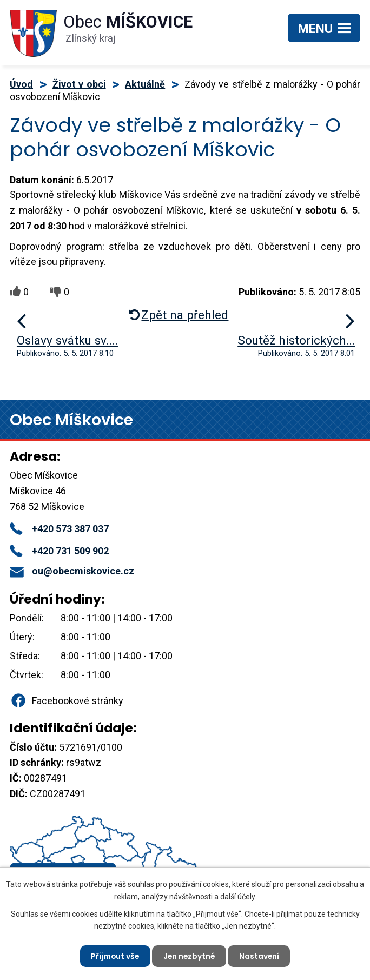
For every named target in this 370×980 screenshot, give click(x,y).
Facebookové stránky (67, 701)
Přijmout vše (114, 956)
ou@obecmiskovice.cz (72, 571)
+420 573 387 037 (59, 529)
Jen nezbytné (189, 956)
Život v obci (79, 84)
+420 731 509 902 (59, 551)
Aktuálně (145, 84)
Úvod (21, 84)
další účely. (238, 896)
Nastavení (260, 956)
